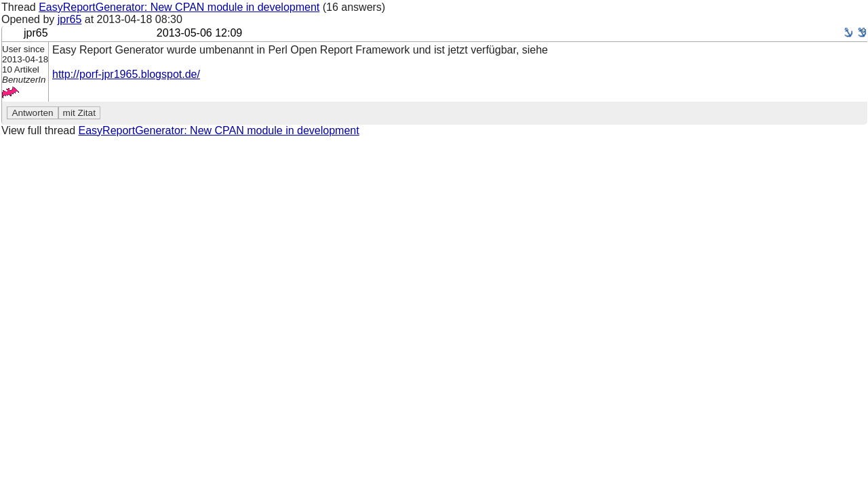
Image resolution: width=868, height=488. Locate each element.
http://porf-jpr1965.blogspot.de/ (126, 74)
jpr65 (70, 19)
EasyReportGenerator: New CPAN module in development (179, 7)
